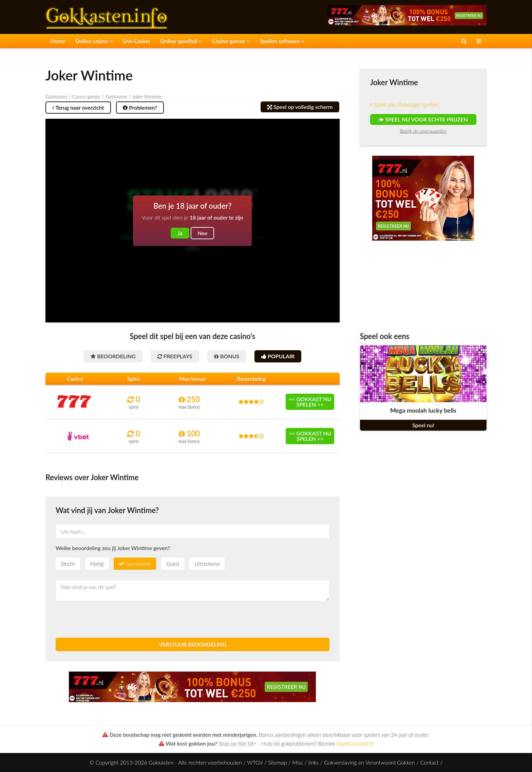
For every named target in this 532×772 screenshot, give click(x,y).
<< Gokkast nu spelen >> (310, 402)
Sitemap (277, 762)
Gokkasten (56, 97)
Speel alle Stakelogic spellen (404, 104)
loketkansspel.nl (355, 743)
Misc (298, 762)
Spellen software (282, 41)
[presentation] (107, 619)
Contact (429, 762)
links (313, 762)
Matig (97, 563)
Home (58, 41)
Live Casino (137, 41)
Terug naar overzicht (78, 107)
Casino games (231, 41)
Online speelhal (181, 41)
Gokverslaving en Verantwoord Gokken (369, 762)
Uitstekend (207, 563)
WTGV (255, 762)
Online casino (94, 41)
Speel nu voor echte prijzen (423, 119)
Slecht (68, 563)
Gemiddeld (138, 563)
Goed (173, 563)
